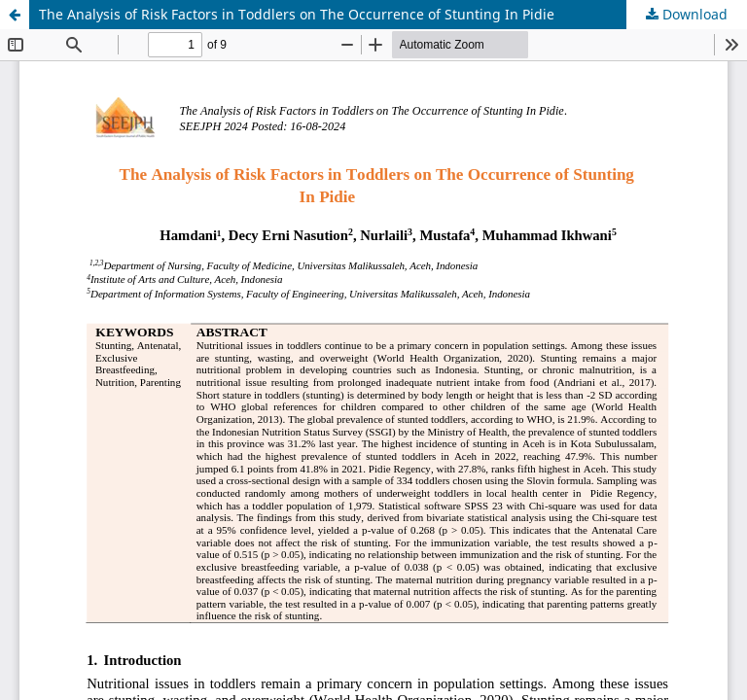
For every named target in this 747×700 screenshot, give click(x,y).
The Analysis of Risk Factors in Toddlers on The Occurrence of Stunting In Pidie (297, 14)
